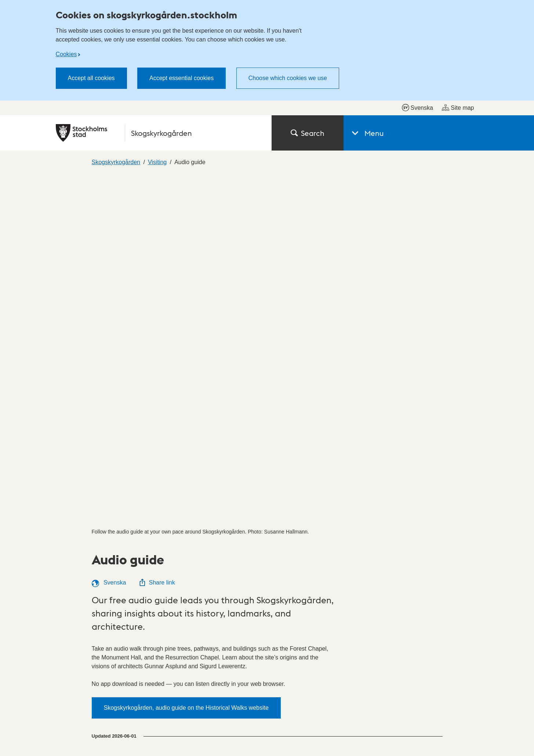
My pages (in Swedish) (301, 552)
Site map (458, 108)
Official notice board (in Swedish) (207, 552)
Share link (157, 231)
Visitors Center (75, 445)
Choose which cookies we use (288, 78)
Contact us (286, 510)
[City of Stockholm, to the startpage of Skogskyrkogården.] (159, 133)
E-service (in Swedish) (193, 531)
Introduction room (126, 445)
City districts (179, 510)
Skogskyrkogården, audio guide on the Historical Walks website (186, 357)
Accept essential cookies (181, 78)
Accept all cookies (91, 78)
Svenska (417, 108)
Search (308, 133)
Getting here (230, 445)
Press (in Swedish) (296, 573)
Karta (262, 445)
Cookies (66, 54)
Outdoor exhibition (181, 445)
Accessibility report (404, 510)
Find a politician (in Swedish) (309, 531)
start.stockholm (454, 718)
